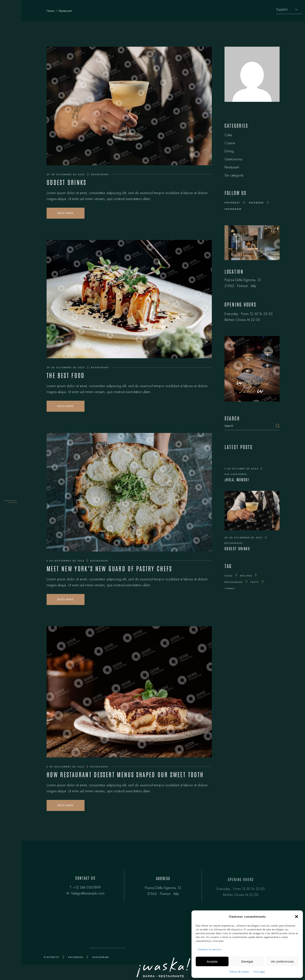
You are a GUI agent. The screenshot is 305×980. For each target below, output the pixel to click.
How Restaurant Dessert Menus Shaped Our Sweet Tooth (125, 774)
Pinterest (232, 203)
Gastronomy (233, 159)
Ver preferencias (282, 961)
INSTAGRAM (101, 957)
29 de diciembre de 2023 (66, 174)
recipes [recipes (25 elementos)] (246, 576)
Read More (66, 213)
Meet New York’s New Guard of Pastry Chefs (109, 568)
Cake (228, 135)
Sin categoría (234, 175)
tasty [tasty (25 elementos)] (255, 582)
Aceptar (212, 961)
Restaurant (100, 174)
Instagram (233, 209)
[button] (297, 917)
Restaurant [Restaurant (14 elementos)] (234, 582)
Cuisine (230, 143)
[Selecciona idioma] (289, 10)
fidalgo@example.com (88, 894)
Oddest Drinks (67, 182)
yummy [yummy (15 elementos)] (230, 588)
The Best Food (66, 375)
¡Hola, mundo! (237, 479)
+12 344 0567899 (87, 888)
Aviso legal (259, 972)
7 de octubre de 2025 (241, 469)
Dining (229, 151)
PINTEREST (52, 957)
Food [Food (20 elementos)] (229, 576)
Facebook (256, 203)
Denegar (247, 961)
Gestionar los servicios (210, 949)
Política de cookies (239, 972)
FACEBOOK (76, 957)
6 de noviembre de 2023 (65, 561)
